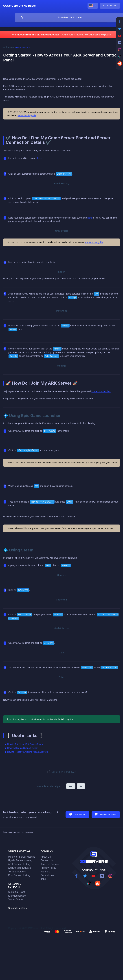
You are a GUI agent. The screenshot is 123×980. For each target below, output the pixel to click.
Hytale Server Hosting (20, 860)
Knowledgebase (17, 896)
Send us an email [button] (108, 814)
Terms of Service (50, 864)
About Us (46, 857)
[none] (20, 6)
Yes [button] (71, 786)
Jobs (43, 879)
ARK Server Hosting (19, 864)
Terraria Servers (17, 872)
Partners (45, 872)
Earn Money (47, 875)
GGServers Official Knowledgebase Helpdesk (86, 35)
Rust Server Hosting (19, 875)
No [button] (81, 786)
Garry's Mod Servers (19, 868)
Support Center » (18, 908)
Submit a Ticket (16, 892)
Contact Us (47, 860)
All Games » (15, 884)
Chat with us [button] (80, 814)
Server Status (16, 899)
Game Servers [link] (22, 47)
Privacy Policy (48, 868)
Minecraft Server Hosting (22, 857)
